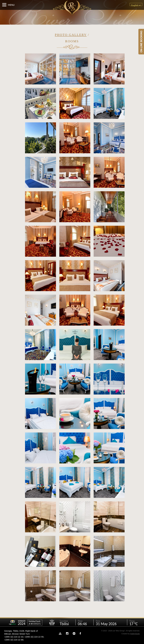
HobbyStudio (135, 634)
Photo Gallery (71, 35)
